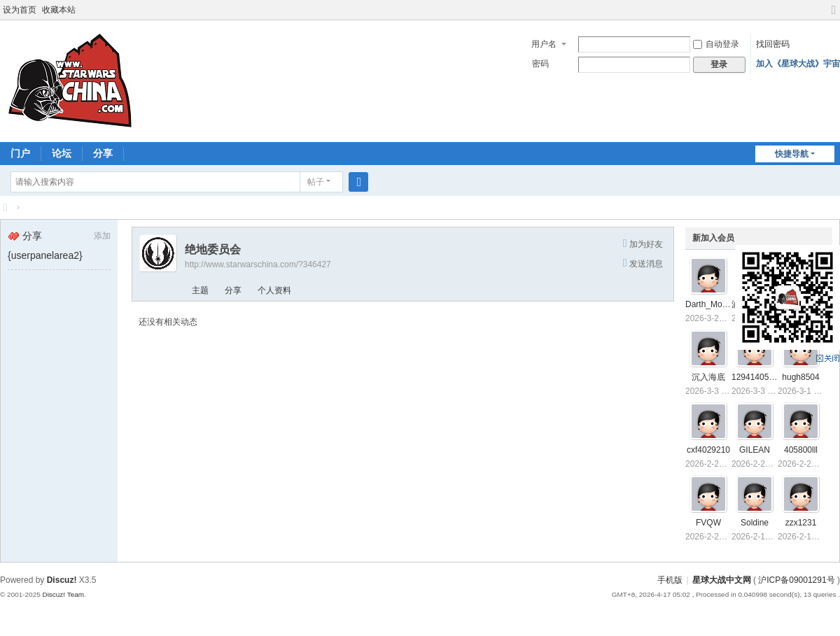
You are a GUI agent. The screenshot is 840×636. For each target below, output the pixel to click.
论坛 (62, 153)
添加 (102, 236)
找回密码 (773, 44)
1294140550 (755, 377)
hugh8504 (800, 377)
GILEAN (755, 450)
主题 (200, 290)
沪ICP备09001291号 (796, 580)
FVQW (708, 523)
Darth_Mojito (709, 304)
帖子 (316, 182)
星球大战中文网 (722, 580)
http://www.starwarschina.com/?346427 (258, 264)
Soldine (755, 523)
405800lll (801, 450)
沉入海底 (708, 377)
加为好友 (646, 244)
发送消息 (646, 264)
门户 (20, 153)
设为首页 (20, 10)
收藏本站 (59, 10)
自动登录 (716, 44)
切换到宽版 (834, 16)
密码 (540, 64)
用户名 (544, 44)
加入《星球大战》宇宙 (798, 64)
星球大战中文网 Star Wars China (6, 207)
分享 (103, 153)
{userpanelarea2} (45, 255)
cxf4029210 (708, 450)
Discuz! (62, 580)
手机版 (670, 580)
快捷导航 (792, 154)
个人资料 (274, 290)
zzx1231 (801, 523)
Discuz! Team (63, 594)
